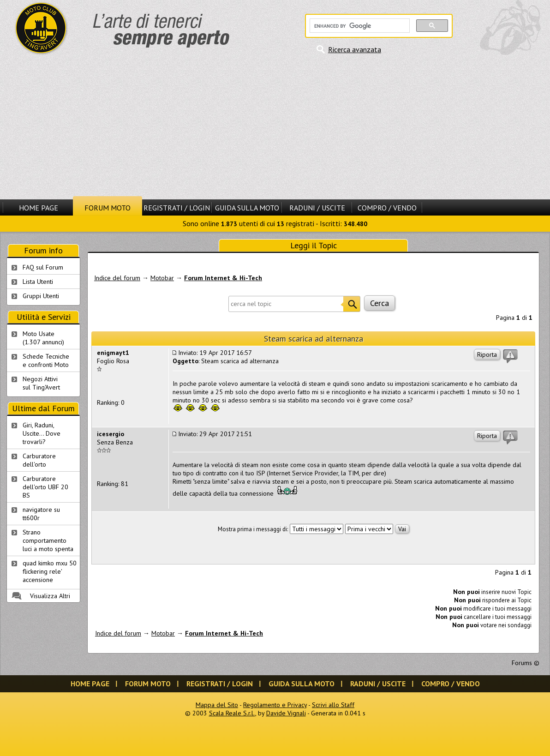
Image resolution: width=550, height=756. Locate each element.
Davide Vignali (286, 713)
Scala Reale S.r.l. (232, 713)
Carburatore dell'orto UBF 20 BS (45, 487)
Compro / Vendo (387, 208)
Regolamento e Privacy (275, 705)
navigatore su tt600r (41, 514)
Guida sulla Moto (247, 208)
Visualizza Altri (50, 596)
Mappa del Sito (217, 705)
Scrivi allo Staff (333, 705)
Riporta (487, 354)
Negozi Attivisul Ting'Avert (41, 383)
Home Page (39, 208)
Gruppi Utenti (41, 296)
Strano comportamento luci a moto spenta (48, 540)
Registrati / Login (177, 208)
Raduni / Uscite (317, 208)
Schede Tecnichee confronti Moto (46, 360)
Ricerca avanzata (355, 49)
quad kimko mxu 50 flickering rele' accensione (50, 571)
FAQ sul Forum (43, 267)
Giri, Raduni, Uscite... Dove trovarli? (42, 433)
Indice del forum (117, 278)
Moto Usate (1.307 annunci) (43, 338)
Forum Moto (108, 208)
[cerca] (359, 26)
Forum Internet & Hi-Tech (223, 278)
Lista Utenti (38, 282)
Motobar (162, 278)
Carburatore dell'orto (39, 460)
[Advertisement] (275, 127)
